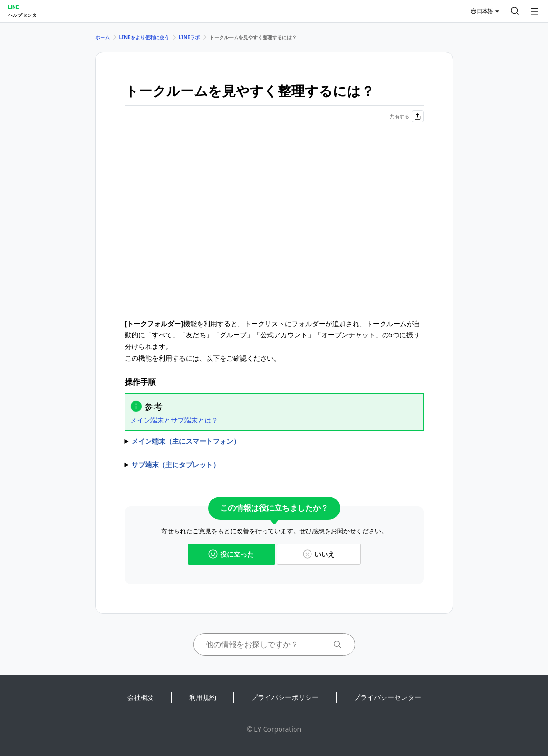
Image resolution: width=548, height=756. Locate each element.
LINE (13, 7)
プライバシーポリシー (285, 697)
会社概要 (141, 697)
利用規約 (203, 697)
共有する (407, 116)
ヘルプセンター (25, 15)
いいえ (319, 554)
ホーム (103, 37)
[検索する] (515, 11)
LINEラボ (189, 37)
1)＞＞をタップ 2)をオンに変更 (274, 441)
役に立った (231, 554)
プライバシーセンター (387, 697)
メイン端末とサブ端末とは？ (174, 420)
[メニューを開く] (534, 11)
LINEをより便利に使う (144, 37)
